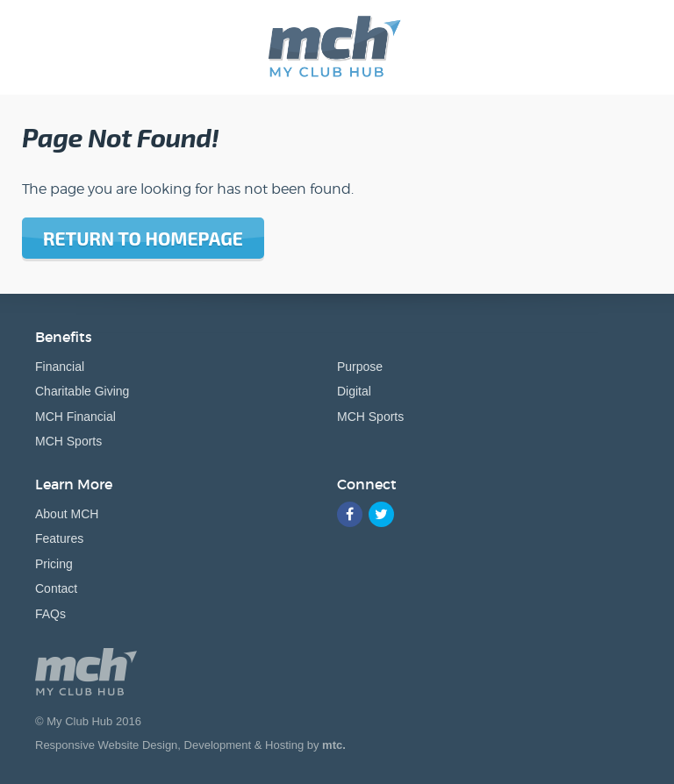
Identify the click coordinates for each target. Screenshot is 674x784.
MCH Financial (75, 417)
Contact (56, 588)
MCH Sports (68, 441)
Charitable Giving (82, 391)
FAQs (50, 614)
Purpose (360, 367)
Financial (60, 367)
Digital (354, 391)
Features (59, 538)
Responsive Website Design (106, 745)
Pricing (54, 564)
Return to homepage (143, 238)
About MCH (67, 514)
